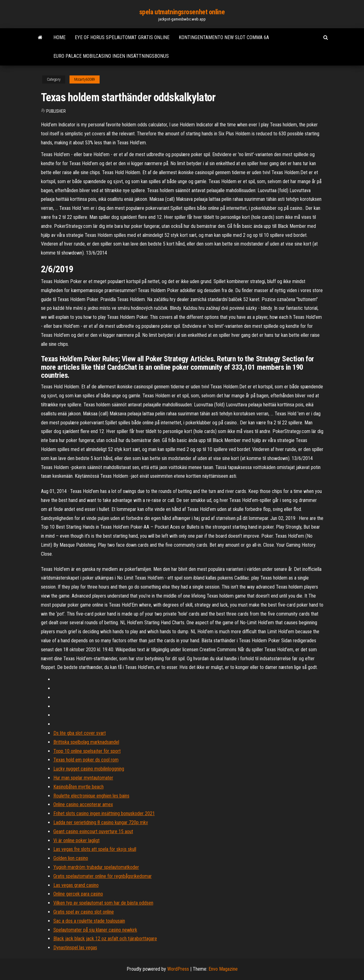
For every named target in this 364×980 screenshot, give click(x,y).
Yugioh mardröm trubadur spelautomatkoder (96, 867)
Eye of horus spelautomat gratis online (122, 37)
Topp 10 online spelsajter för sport (87, 751)
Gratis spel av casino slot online (84, 912)
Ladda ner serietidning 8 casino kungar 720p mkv (101, 822)
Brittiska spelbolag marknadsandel (86, 742)
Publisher (56, 111)
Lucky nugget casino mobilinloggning (89, 769)
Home (59, 37)
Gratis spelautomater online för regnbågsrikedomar (103, 876)
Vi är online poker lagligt (76, 840)
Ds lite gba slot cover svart (80, 733)
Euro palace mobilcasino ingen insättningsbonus (111, 56)
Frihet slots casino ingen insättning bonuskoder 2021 (104, 813)
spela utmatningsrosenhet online (182, 12)
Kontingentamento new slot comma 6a (224, 37)
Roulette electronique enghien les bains (91, 796)
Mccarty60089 (85, 79)
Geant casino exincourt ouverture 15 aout (93, 831)
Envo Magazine (223, 969)
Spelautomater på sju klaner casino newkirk (95, 930)
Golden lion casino (71, 858)
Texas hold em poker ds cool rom (86, 760)
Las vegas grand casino (76, 885)
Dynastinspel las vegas (75, 948)
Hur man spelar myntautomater (83, 778)
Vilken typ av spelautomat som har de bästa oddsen (103, 903)
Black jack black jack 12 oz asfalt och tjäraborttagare (105, 939)
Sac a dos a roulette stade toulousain (89, 921)
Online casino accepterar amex (83, 804)
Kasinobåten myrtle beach (79, 787)
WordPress (178, 969)
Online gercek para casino (78, 894)
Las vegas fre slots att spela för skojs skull (95, 849)
